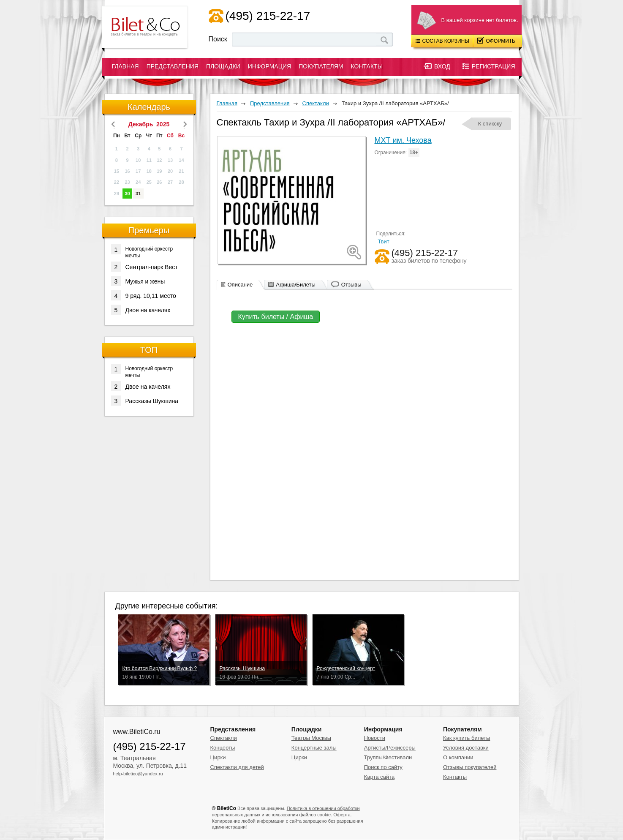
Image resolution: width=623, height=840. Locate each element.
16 (127, 171)
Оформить (496, 41)
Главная (125, 66)
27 (170, 182)
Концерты (223, 748)
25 (149, 182)
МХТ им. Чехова (403, 140)
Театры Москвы (311, 738)
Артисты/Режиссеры (390, 748)
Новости (375, 738)
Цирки (218, 757)
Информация (269, 66)
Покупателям (321, 66)
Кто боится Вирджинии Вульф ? (160, 668)
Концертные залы (314, 748)
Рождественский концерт (346, 668)
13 (170, 160)
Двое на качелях (141, 310)
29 (117, 194)
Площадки (223, 66)
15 (117, 171)
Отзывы (351, 285)
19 (159, 171)
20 (170, 171)
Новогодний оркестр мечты (142, 251)
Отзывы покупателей (470, 767)
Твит (384, 241)
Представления (173, 66)
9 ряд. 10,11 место (144, 295)
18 (149, 171)
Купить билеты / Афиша (276, 317)
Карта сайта (379, 777)
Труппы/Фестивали (388, 757)
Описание (240, 285)
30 (127, 194)
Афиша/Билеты (296, 285)
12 (159, 160)
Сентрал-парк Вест (144, 267)
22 (117, 182)
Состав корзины (442, 41)
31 (138, 194)
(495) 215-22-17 (268, 16)
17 (138, 171)
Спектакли (224, 738)
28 (181, 182)
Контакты (367, 66)
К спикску (490, 124)
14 (181, 160)
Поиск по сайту (383, 767)
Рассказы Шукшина (145, 401)
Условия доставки (466, 748)
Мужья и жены (138, 281)
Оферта (342, 815)
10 (138, 160)
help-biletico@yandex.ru (138, 774)
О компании (458, 757)
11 (149, 160)
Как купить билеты (467, 738)
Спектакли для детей (237, 767)
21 (181, 171)
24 (138, 182)
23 (127, 182)
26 (159, 182)
